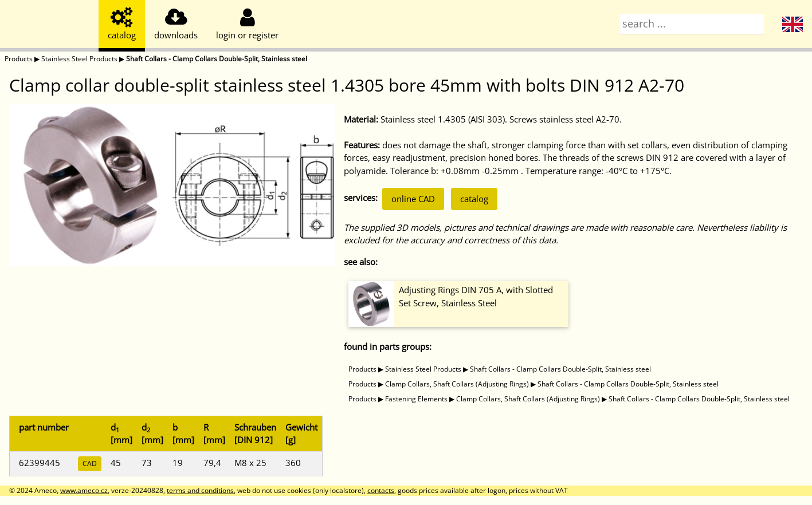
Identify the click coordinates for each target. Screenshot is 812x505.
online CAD (413, 199)
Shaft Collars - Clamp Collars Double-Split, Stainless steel (217, 59)
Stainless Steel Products (79, 59)
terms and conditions (200, 490)
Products (19, 59)
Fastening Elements (416, 399)
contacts (381, 490)
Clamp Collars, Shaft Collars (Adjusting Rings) (457, 384)
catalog (474, 199)
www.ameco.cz (84, 490)
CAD (90, 463)
